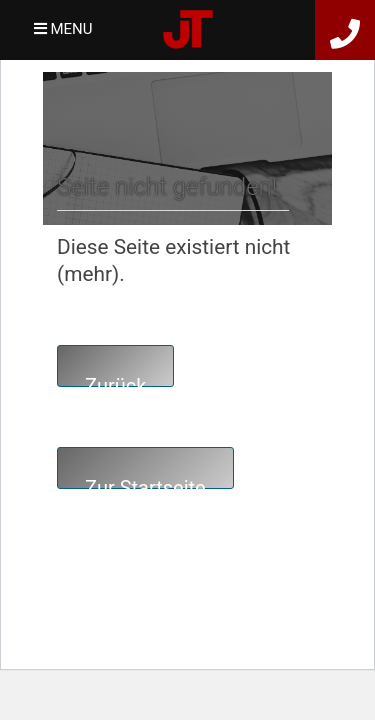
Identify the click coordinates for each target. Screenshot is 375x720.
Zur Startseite (145, 482)
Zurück (115, 380)
